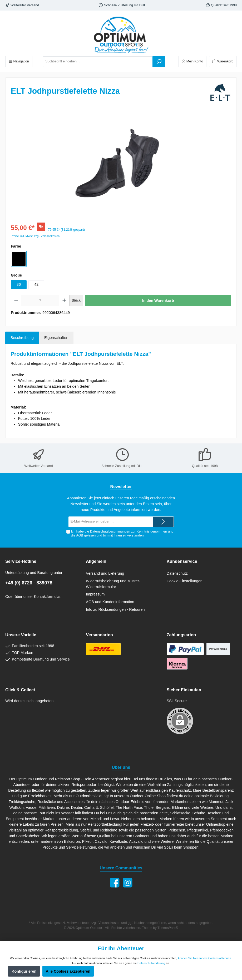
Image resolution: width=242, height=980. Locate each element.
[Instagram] (128, 883)
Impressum (95, 594)
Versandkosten (109, 923)
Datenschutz (177, 573)
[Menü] (19, 61)
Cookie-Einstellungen (185, 581)
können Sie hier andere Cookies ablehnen (204, 958)
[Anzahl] (40, 301)
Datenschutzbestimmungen (110, 531)
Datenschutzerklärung (151, 963)
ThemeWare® (168, 928)
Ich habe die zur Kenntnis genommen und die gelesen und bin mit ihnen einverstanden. (122, 533)
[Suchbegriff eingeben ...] (98, 62)
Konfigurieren (24, 971)
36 (19, 284)
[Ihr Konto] (192, 61)
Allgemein (96, 561)
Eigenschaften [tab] (56, 338)
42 (36, 284)
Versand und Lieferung (105, 573)
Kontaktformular (47, 597)
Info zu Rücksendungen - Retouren (115, 609)
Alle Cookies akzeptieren (68, 971)
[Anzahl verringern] (16, 301)
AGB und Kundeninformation (110, 602)
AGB (80, 535)
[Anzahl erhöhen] (64, 301)
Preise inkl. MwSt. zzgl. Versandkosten (35, 236)
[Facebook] (115, 883)
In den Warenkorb (158, 301)
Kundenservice (182, 561)
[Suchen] (159, 62)
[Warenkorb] (223, 61)
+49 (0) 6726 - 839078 (29, 583)
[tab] (22, 338)
